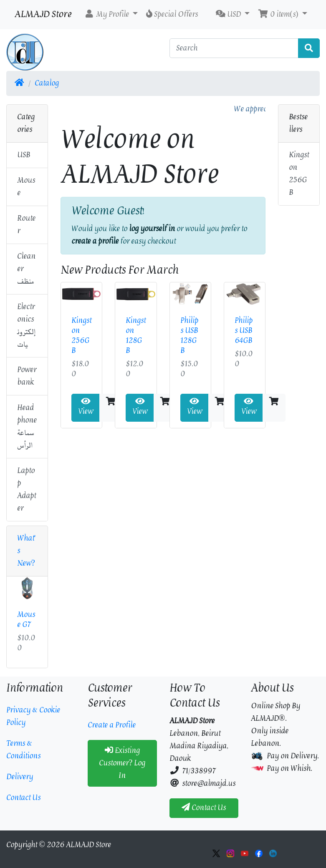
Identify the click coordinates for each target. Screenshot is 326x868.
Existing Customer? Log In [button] (122, 763)
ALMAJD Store (43, 14)
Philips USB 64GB (244, 331)
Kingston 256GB (81, 336)
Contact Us (23, 798)
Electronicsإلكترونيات (26, 326)
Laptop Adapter (27, 489)
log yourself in (152, 229)
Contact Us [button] (204, 808)
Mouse (26, 187)
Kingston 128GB (136, 336)
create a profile (95, 241)
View (86, 408)
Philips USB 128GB (189, 336)
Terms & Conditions (23, 750)
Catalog (47, 83)
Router (26, 225)
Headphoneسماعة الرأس (27, 426)
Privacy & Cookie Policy (33, 716)
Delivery (20, 777)
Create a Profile (112, 725)
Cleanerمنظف (26, 269)
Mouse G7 (26, 620)
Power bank (27, 376)
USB (24, 155)
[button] (111, 15)
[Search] (234, 48)
